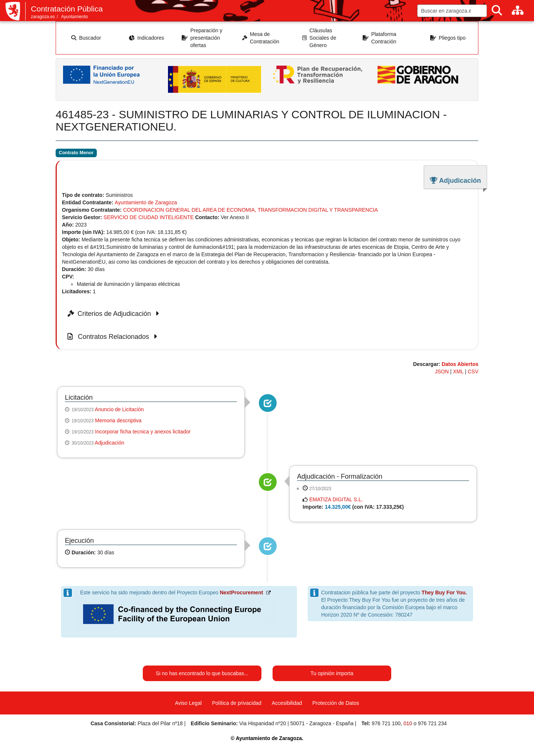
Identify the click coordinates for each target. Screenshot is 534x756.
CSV (473, 372)
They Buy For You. (444, 592)
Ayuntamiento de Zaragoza (146, 202)
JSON (442, 372)
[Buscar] (497, 11)
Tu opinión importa (332, 673)
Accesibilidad (287, 703)
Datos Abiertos (460, 364)
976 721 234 (432, 723)
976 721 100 (386, 723)
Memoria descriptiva (118, 420)
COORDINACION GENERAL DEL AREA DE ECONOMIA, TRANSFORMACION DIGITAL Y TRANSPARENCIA (250, 210)
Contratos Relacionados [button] (113, 337)
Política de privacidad (237, 703)
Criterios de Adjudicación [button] (114, 314)
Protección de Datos (336, 703)
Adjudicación (110, 443)
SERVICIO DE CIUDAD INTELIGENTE (149, 217)
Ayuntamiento (75, 17)
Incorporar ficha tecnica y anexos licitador (143, 432)
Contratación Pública (67, 9)
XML (458, 372)
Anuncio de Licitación (119, 409)
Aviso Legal (188, 703)
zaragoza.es (43, 17)
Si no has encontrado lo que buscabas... (202, 673)
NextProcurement (242, 592)
